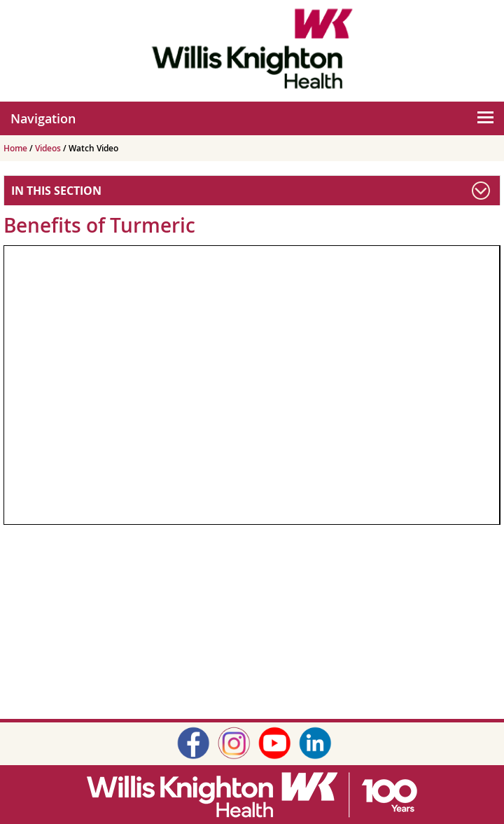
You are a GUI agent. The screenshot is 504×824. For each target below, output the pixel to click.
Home (16, 148)
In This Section (56, 191)
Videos (49, 148)
